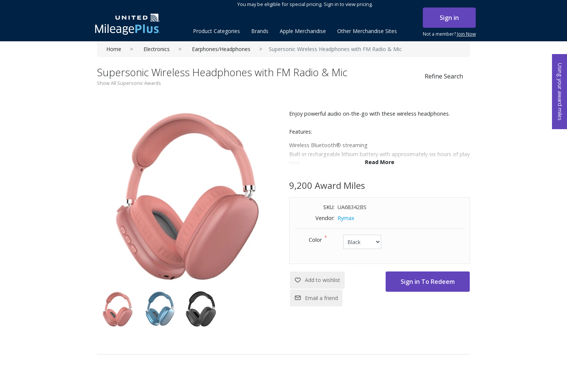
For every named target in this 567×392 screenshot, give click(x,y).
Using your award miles (560, 92)
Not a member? (449, 34)
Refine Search (444, 76)
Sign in (449, 18)
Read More (380, 162)
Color (315, 240)
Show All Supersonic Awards (129, 83)
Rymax (346, 218)
